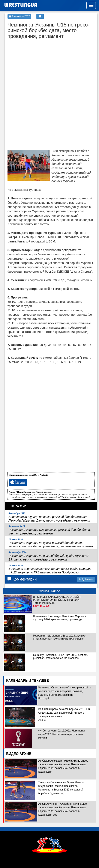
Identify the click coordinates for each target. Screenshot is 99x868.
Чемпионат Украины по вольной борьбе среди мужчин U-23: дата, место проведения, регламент (49, 556)
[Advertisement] (40, 68)
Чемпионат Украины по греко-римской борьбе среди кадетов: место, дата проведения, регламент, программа (51, 543)
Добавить (86, 579)
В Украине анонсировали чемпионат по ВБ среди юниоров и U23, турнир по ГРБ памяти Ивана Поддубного (50, 569)
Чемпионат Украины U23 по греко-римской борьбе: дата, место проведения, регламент (50, 530)
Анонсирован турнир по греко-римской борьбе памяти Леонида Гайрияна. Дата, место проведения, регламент (49, 517)
